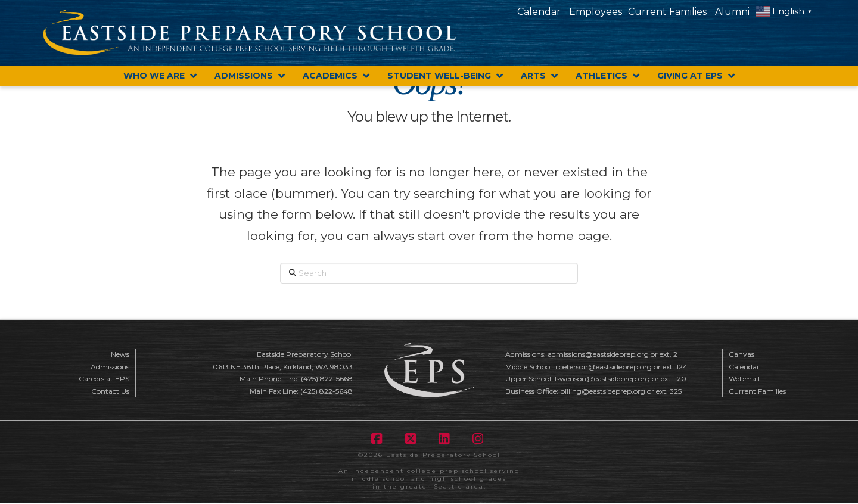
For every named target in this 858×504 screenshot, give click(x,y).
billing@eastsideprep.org (603, 391)
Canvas (742, 354)
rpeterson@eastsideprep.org (604, 367)
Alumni (732, 12)
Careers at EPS (104, 379)
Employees (596, 12)
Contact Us (110, 391)
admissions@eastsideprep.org (598, 354)
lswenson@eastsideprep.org (602, 379)
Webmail (744, 379)
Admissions (110, 367)
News (120, 354)
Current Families (667, 12)
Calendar (539, 12)
